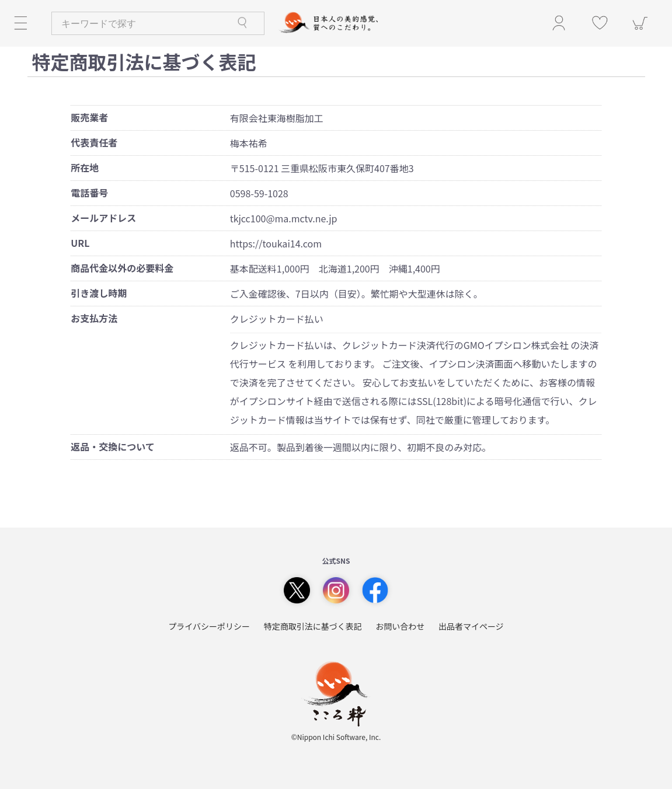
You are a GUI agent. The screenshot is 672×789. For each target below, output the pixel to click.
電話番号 (89, 193)
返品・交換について (113, 447)
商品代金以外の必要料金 (122, 268)
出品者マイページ (471, 626)
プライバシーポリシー (209, 626)
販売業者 (89, 118)
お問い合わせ (400, 626)
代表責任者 (94, 143)
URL (80, 243)
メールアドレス (103, 218)
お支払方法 (94, 318)
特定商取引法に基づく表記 (313, 626)
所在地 (85, 168)
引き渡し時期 (99, 293)
